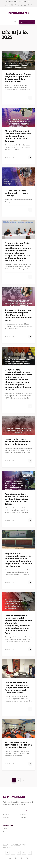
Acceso (6, 831)
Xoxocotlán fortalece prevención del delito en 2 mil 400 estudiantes (18, 745)
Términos (6, 817)
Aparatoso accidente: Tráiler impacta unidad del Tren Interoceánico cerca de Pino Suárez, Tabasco (17, 499)
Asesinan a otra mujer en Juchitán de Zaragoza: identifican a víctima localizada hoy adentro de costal (18, 315)
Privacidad (7, 814)
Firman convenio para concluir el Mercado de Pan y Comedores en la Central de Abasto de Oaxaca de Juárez (17, 688)
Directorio (23, 817)
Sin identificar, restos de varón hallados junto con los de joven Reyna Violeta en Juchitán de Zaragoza (18, 136)
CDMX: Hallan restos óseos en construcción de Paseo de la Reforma (18, 442)
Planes (5, 829)
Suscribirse (27, 22)
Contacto (23, 814)
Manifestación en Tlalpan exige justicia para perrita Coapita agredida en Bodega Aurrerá (18, 78)
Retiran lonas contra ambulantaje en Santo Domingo (16, 193)
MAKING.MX (7, 847)
